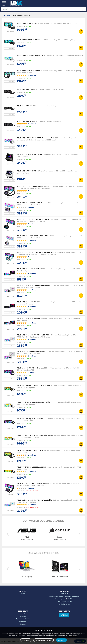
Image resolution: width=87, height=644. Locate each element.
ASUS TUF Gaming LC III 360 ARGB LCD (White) (35, 435)
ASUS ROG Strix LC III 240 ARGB (29, 269)
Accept (61, 640)
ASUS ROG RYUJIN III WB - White (30, 171)
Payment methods (23, 619)
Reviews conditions (72, 596)
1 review (26, 207)
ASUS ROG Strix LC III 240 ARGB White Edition (35, 285)
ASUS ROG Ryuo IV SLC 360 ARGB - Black (33, 219)
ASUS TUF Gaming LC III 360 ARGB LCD (32, 419)
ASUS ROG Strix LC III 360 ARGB (29, 318)
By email (64, 615)
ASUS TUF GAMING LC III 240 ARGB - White (34, 402)
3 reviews (26, 75)
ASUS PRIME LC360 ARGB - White (30, 55)
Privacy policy (60, 599)
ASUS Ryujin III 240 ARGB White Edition (33, 351)
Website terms (64, 604)
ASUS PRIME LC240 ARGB (27, 23)
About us (64, 594)
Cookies (70, 599)
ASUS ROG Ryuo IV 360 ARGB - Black (31, 484)
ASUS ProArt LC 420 (25, 121)
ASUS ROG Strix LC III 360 (27, 302)
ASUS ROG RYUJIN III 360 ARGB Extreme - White (36, 138)
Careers (23, 594)
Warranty (23, 621)
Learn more (72, 636)
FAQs (23, 614)
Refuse (26, 640)
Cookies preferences (64, 601)
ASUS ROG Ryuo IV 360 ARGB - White (32, 203)
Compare (10, 32)
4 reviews (26, 273)
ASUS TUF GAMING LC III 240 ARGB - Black (33, 386)
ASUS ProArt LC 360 (25, 106)
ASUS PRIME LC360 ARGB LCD (29, 71)
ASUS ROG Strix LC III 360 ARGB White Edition (35, 500)
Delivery (23, 616)
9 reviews (26, 356)
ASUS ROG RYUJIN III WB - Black (30, 154)
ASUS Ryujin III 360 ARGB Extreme (31, 368)
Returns (23, 624)
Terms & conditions (56, 596)
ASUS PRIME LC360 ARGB (27, 40)
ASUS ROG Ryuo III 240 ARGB (28, 186)
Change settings (44, 640)
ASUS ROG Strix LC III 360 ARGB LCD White (34, 335)
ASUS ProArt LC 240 (25, 89)
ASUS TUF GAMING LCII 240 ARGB (30, 450)
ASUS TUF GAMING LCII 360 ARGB (30, 467)
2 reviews (26, 124)
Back (8, 15)
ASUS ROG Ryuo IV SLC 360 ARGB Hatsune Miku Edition (39, 252)
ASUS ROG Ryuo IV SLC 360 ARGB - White (33, 236)
